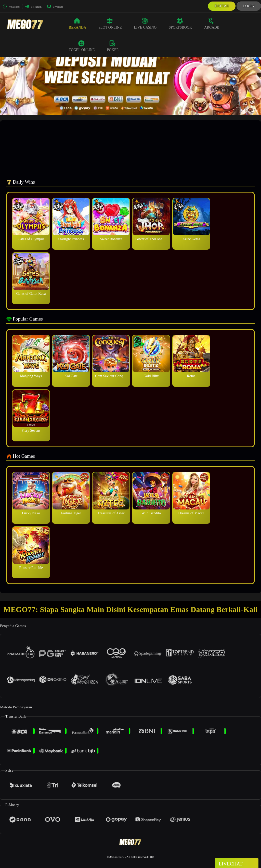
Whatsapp (11, 7)
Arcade (212, 23)
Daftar (222, 6)
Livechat (55, 7)
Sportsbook (180, 23)
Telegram (33, 7)
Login (249, 6)
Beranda (77, 23)
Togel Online (82, 46)
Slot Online (110, 23)
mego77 (120, 857)
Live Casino (145, 23)
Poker (113, 46)
